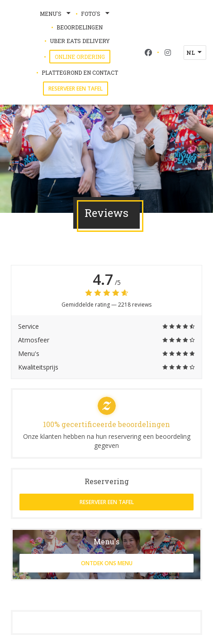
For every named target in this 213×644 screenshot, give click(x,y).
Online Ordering (83, 56)
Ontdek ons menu (107, 563)
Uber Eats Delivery (80, 40)
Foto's (96, 14)
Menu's (56, 14)
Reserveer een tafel (76, 89)
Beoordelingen (80, 27)
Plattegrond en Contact (80, 72)
